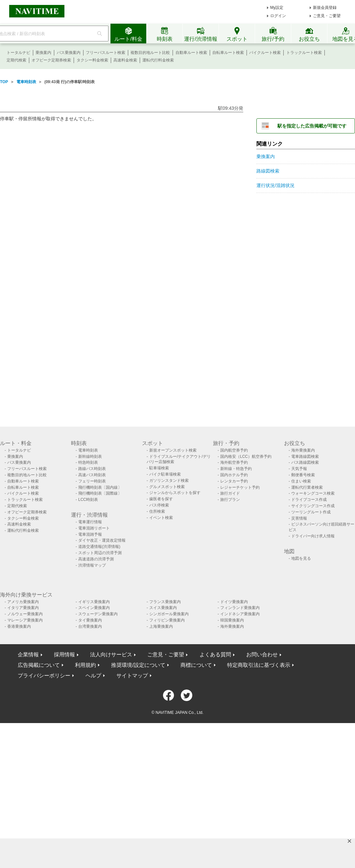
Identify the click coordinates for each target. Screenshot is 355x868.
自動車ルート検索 (191, 53)
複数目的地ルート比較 (150, 53)
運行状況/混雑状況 (275, 185)
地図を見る (301, 558)
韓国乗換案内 (232, 620)
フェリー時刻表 (92, 481)
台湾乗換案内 (90, 626)
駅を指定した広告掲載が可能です (312, 126)
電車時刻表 (26, 82)
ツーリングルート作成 (311, 512)
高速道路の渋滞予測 (96, 559)
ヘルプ (93, 676)
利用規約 (85, 665)
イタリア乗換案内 (23, 608)
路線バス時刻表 (92, 469)
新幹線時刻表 (90, 457)
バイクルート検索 (265, 53)
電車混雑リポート (94, 528)
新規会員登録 (325, 8)
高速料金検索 (125, 60)
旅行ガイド (230, 493)
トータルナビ (18, 53)
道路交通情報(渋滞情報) (99, 547)
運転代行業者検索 (307, 487)
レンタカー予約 (234, 481)
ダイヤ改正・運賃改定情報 (102, 540)
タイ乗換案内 (90, 620)
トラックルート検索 (304, 53)
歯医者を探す (161, 499)
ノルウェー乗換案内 (25, 614)
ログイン (278, 16)
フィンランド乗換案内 (240, 608)
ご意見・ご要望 (327, 16)
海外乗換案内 (303, 450)
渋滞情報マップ (92, 565)
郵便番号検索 (303, 475)
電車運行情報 (90, 522)
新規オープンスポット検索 (173, 450)
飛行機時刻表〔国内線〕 (100, 487)
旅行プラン (230, 500)
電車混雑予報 (90, 534)
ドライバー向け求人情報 (313, 536)
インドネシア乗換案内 (240, 614)
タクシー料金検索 (92, 60)
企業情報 (28, 655)
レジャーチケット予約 (240, 487)
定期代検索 (16, 60)
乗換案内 (43, 53)
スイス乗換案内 (163, 608)
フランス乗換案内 (165, 602)
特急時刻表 (88, 462)
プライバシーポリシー (44, 676)
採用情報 (64, 655)
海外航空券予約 (234, 462)
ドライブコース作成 (309, 500)
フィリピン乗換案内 (167, 620)
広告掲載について (39, 665)
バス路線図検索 (305, 462)
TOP (4, 82)
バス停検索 (159, 505)
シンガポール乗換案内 (169, 614)
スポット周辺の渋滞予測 (100, 553)
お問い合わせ (262, 655)
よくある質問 (215, 655)
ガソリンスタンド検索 (169, 481)
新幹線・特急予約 (236, 469)
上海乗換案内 (161, 626)
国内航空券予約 (234, 450)
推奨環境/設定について (138, 665)
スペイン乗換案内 (94, 608)
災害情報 (299, 518)
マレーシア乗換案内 (25, 620)
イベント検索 (161, 518)
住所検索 (157, 511)
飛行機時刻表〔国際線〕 (100, 493)
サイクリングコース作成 (313, 506)
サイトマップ (132, 676)
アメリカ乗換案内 (23, 602)
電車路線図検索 (305, 457)
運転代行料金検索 (158, 60)
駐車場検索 (159, 468)
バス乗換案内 (69, 53)
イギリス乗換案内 (94, 602)
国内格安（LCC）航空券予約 (246, 457)
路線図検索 (268, 171)
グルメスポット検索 (167, 487)
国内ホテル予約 (234, 475)
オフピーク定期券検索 (51, 60)
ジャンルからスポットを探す (175, 493)
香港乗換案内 (19, 626)
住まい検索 (301, 481)
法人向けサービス (111, 655)
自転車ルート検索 (228, 53)
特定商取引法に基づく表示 (259, 665)
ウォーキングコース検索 (313, 493)
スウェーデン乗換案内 (98, 614)
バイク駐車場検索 (165, 474)
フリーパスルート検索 (106, 53)
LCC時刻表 (88, 500)
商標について (196, 665)
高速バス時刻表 (92, 475)
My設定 (277, 8)
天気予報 (299, 469)
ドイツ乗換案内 (234, 602)
